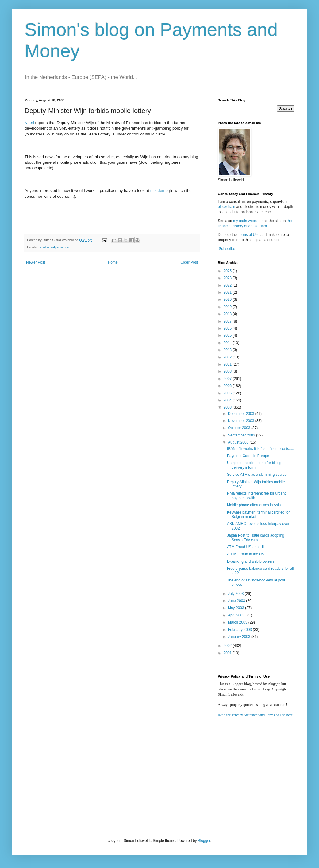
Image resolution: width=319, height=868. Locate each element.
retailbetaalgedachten (54, 247)
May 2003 (236, 608)
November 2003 (242, 421)
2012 (228, 357)
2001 (228, 653)
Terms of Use (249, 235)
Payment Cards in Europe (248, 456)
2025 (228, 271)
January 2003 (240, 637)
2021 (228, 292)
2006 (228, 386)
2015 (228, 335)
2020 (228, 299)
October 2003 (240, 428)
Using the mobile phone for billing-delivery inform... (255, 465)
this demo (159, 191)
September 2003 (242, 435)
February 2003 (240, 630)
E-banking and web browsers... (252, 561)
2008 (228, 371)
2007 (228, 379)
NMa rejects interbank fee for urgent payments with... (256, 495)
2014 (228, 343)
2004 (228, 400)
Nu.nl (29, 123)
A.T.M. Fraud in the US (246, 554)
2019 (228, 307)
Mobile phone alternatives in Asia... (255, 505)
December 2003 (242, 414)
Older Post (189, 262)
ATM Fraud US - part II (245, 547)
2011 (228, 364)
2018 (228, 314)
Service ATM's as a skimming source (257, 475)
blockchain (227, 207)
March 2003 (238, 622)
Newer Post (36, 262)
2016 (228, 328)
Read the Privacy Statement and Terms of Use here (255, 715)
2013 (228, 350)
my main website (247, 221)
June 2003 (237, 601)
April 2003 (237, 615)
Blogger (204, 841)
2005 (228, 393)
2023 (228, 278)
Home (113, 262)
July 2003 (236, 594)
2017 (228, 321)
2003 (228, 407)
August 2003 (239, 442)
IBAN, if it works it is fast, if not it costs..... (261, 449)
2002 (228, 646)
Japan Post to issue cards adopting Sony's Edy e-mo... (256, 538)
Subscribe (227, 249)
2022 (228, 285)
